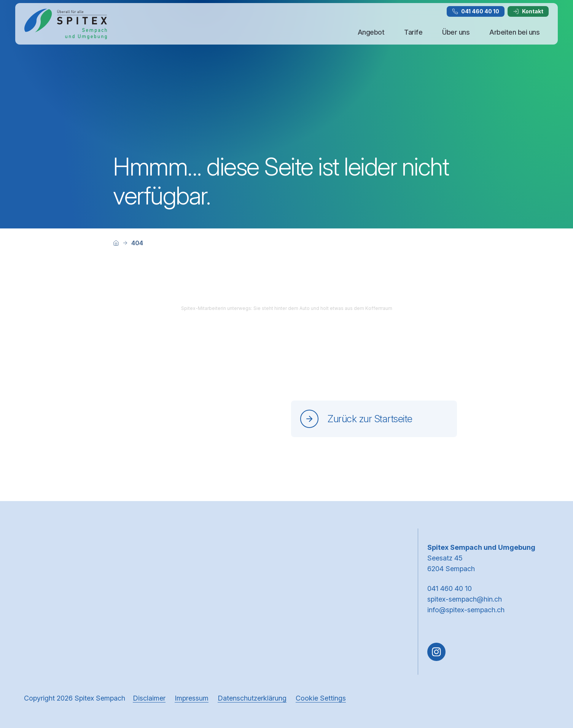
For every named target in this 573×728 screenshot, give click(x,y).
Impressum (192, 698)
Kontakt (528, 11)
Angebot (371, 32)
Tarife (413, 32)
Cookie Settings (321, 698)
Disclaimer (149, 698)
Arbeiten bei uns (514, 32)
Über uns (456, 32)
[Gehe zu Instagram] (436, 652)
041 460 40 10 (476, 11)
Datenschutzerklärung (252, 698)
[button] (551, 680)
